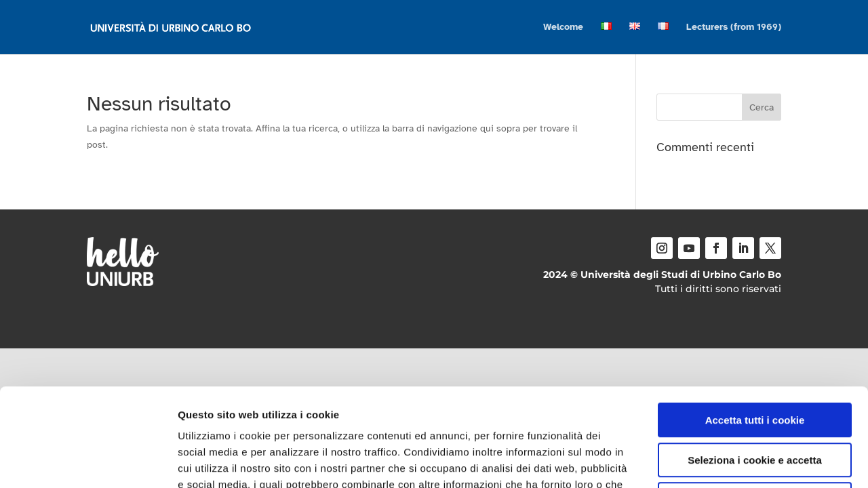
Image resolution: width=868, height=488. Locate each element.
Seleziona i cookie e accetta (755, 362)
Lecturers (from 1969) (734, 27)
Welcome (563, 27)
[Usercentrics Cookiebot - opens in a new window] (88, 462)
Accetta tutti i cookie (755, 322)
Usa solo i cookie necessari (755, 402)
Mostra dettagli (713, 461)
